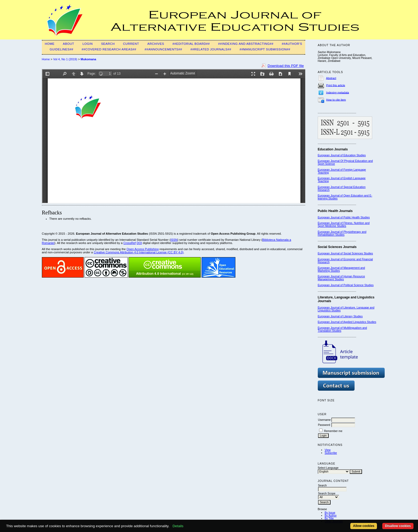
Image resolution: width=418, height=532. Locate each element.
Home (50, 44)
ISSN (174, 240)
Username (324, 420)
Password (324, 425)
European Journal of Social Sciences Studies (345, 253)
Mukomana (88, 59)
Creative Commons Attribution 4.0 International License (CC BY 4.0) (138, 252)
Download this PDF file (286, 66)
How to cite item (336, 100)
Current (131, 44)
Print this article (336, 85)
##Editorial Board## (191, 44)
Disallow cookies (398, 526)
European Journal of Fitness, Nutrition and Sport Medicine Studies (344, 225)
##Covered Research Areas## (109, 49)
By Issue (330, 513)
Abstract (331, 78)
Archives (156, 44)
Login (87, 44)
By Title (329, 519)
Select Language (328, 468)
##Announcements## (164, 49)
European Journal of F (331, 170)
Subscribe (331, 453)
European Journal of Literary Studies (340, 316)
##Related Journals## (211, 49)
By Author (331, 516)
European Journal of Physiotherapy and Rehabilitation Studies (342, 233)
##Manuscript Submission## (265, 49)
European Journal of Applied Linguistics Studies (347, 322)
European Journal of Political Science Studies (346, 285)
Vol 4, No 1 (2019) (65, 59)
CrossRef (130, 243)
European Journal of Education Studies (342, 155)
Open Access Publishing (143, 249)
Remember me (333, 431)
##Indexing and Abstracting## (246, 44)
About (69, 44)
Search (108, 44)
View (328, 450)
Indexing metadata (338, 92)
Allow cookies (364, 526)
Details (178, 526)
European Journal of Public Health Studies (344, 217)
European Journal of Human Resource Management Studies (341, 278)
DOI (139, 243)
